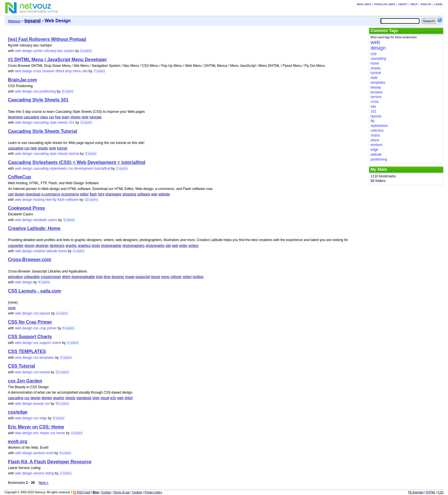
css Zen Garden (25, 381)
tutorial (62, 148)
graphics (84, 246)
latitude (52, 251)
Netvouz (14, 21)
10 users (91, 200)
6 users (65, 453)
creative (39, 251)
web (18, 51)
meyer (44, 433)
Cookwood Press (27, 208)
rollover (176, 277)
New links (364, 4)
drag (99, 277)
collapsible (32, 277)
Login (438, 4)
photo (96, 246)
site (85, 71)
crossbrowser (51, 277)
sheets (76, 117)
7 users (99, 71)
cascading (31, 117)
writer (183, 246)
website (164, 194)
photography (155, 246)
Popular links (385, 4)
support (45, 343)
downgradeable (83, 277)
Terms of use (122, 492)
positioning (48, 91)
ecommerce (70, 194)
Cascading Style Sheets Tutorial (43, 131)
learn (66, 117)
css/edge (18, 412)
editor (85, 194)
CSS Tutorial (22, 366)
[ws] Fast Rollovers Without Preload (47, 39)
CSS (441, 492)
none (12, 308)
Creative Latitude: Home (34, 228)
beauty (38, 404)
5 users (68, 328)
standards (84, 398)
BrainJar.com (22, 80)
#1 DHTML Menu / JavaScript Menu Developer (57, 60)
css (36, 91)
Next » (44, 483)
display (47, 398)
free (58, 117)
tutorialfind (102, 169)
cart (11, 194)
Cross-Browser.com (30, 259)
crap (43, 328)
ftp (55, 200)
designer (42, 246)
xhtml (128, 398)
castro (53, 220)
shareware (113, 194)
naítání (69, 51)
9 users (86, 51)
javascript (143, 277)
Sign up (426, 4)
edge (43, 418)
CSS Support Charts (30, 337)
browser (48, 71)
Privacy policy (153, 492)
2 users (91, 154)
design (27, 51)
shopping (129, 194)
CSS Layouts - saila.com (35, 291)
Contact (106, 492)
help (34, 148)
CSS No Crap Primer (30, 322)
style (85, 117)
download (33, 194)
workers (39, 453)
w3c (113, 398)
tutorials (95, 117)
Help (414, 4)
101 (72, 123)
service (39, 473)
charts (56, 343)
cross (37, 71)
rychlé (38, 51)
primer (52, 328)
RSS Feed (83, 492)
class (44, 117)
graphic (71, 246)
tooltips (198, 277)
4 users (78, 251)
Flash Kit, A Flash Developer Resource (50, 462)
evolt (50, 453)
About (403, 4)
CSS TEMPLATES (27, 351)
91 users (62, 404)
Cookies (137, 492)
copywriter (16, 246)
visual (105, 398)
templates (47, 358)
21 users (62, 372)
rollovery (50, 51)
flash (93, 194)
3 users (86, 123)
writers (194, 246)
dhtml (60, 71)
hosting (39, 200)
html (101, 194)
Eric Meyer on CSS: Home (36, 427)
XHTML (431, 492)
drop (68, 71)
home (63, 251)
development (84, 169)
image (130, 277)
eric (36, 433)
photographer (111, 246)
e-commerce (51, 194)
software (144, 194)
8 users (68, 91)
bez (60, 51)
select (187, 277)
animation (15, 277)
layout (155, 277)
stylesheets (58, 169)
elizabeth (40, 220)
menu (77, 71)
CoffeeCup (20, 177)
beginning (15, 117)
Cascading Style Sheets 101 (38, 100)
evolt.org (18, 441)
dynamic (118, 277)
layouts (45, 313)
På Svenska (416, 492)
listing (50, 473)
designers (57, 246)
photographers (134, 246)
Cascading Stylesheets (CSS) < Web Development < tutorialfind (77, 162)
